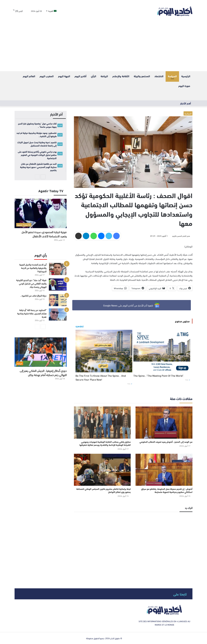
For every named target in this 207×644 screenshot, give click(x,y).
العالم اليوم (29, 76)
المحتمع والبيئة (142, 76)
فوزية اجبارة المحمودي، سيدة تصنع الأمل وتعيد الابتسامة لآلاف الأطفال (44, 234)
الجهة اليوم (64, 76)
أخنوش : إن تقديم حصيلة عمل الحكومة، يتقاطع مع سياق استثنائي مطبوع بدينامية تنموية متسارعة (167, 490)
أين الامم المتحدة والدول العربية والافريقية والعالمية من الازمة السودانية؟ (33, 268)
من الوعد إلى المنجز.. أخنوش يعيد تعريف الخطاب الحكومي (166, 442)
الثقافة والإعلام (121, 76)
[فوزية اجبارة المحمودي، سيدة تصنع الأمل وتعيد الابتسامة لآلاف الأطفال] (41, 213)
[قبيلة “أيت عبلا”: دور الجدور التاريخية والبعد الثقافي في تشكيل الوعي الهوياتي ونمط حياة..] (58, 285)
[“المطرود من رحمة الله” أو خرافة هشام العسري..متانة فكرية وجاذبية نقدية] (58, 314)
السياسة (172, 76)
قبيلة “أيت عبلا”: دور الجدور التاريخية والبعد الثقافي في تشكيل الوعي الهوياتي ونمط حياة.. (31, 283)
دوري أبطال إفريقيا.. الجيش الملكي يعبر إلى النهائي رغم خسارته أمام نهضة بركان (43, 373)
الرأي (93, 76)
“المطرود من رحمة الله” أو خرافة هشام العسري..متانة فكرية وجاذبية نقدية (32, 313)
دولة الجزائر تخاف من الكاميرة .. (33, 296)
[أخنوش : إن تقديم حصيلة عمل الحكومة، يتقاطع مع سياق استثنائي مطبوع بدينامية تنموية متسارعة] (164, 470)
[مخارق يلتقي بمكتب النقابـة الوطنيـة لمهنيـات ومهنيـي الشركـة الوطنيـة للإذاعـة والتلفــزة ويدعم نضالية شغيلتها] (102, 422)
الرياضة (104, 76)
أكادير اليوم (80, 76)
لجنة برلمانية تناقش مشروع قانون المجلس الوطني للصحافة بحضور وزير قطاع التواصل (103, 490)
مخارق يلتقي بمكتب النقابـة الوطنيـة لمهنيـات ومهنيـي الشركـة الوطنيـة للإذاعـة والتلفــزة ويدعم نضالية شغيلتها (105, 443)
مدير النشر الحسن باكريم (181, 236)
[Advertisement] (103, 47)
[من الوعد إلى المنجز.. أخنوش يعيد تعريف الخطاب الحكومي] (164, 422)
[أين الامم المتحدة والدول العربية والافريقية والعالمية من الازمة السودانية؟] (58, 269)
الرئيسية (186, 76)
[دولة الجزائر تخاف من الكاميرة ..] (58, 300)
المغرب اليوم (47, 76)
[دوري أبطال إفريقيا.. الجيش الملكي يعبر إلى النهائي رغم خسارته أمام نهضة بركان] (41, 352)
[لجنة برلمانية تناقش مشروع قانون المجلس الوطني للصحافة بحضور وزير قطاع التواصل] (102, 470)
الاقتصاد (159, 76)
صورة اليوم (184, 86)
